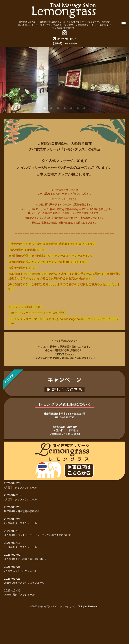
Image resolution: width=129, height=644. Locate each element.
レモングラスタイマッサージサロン (57, 606)
